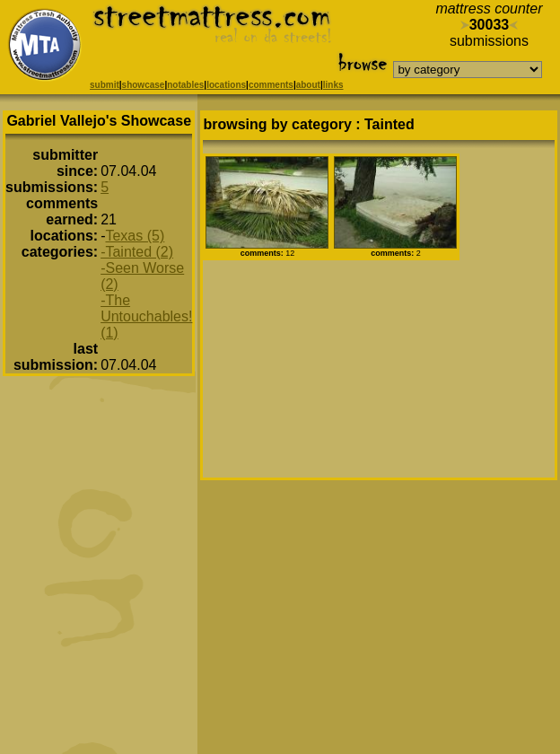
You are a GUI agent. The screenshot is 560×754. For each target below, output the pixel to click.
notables (185, 85)
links (333, 85)
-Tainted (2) (137, 252)
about (308, 85)
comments (271, 85)
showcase (144, 85)
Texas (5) (135, 236)
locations (226, 85)
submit (105, 85)
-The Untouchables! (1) (146, 316)
